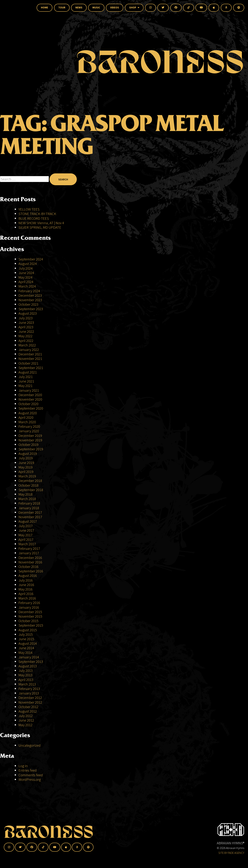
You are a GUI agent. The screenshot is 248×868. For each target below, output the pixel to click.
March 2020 (27, 422)
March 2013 (27, 684)
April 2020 (26, 417)
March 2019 (27, 476)
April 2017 (26, 539)
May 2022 (25, 336)
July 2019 (26, 458)
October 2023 (28, 304)
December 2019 (30, 436)
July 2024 (26, 268)
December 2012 (30, 698)
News (79, 8)
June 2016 (26, 585)
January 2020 (29, 431)
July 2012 (26, 716)
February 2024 (29, 291)
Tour (62, 8)
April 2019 (26, 472)
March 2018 (27, 499)
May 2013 (25, 675)
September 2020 (31, 408)
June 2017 (26, 530)
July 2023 (26, 318)
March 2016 (27, 598)
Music (96, 8)
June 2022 (26, 331)
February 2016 (29, 603)
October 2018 (28, 485)
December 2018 (30, 481)
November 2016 (30, 562)
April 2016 (26, 594)
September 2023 (31, 309)
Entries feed (28, 770)
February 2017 (29, 548)
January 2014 (29, 657)
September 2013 (31, 661)
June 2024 (26, 273)
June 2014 (26, 648)
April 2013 (26, 680)
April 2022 (26, 341)
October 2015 (28, 621)
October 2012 (28, 707)
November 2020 (30, 399)
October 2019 (28, 444)
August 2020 (28, 413)
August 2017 (28, 521)
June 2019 (26, 463)
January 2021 (29, 390)
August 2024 (28, 264)
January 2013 (29, 693)
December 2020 (30, 395)
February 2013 (29, 689)
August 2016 (28, 576)
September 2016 (31, 571)
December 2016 (30, 558)
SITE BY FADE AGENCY (231, 853)
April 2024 (26, 282)
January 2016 (29, 607)
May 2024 (25, 277)
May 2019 (25, 467)
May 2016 (25, 589)
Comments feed (31, 775)
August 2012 (28, 711)
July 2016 (26, 580)
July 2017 (26, 526)
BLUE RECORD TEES (34, 218)
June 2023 (26, 322)
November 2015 (30, 616)
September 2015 (31, 625)
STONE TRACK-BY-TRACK (37, 214)
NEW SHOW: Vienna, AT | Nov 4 (41, 223)
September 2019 (31, 449)
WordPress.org (30, 779)
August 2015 (28, 630)
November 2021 (30, 359)
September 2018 (31, 490)
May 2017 (25, 535)
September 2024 (31, 259)
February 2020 (29, 426)
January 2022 (29, 350)
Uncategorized (30, 745)
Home (45, 8)
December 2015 (30, 612)
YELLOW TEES (29, 209)
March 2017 (27, 544)
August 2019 (28, 453)
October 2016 (28, 567)
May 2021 (25, 386)
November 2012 (30, 702)
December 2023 (30, 295)
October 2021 (28, 363)
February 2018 (29, 503)
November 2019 (30, 440)
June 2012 (26, 720)
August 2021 (28, 372)
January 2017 (29, 553)
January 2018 (29, 508)
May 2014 (25, 653)
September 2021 (31, 368)
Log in (23, 766)
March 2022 (27, 345)
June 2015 (26, 639)
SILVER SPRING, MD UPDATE (40, 227)
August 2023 (28, 313)
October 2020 (28, 404)
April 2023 (26, 327)
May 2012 (25, 725)
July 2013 (26, 670)
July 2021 (26, 377)
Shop (134, 8)
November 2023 (30, 300)
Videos (115, 8)
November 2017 (30, 517)
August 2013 (28, 666)
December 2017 (30, 512)
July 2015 (26, 634)
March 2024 (27, 286)
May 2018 (25, 494)
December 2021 (30, 354)
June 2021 (26, 381)
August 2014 (28, 643)
